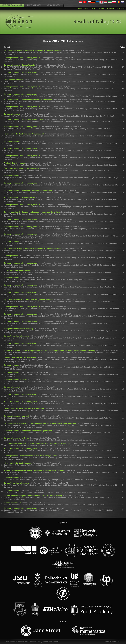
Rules (102, 9)
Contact (121, 9)
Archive (111, 9)
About (94, 9)
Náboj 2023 (83, 9)
